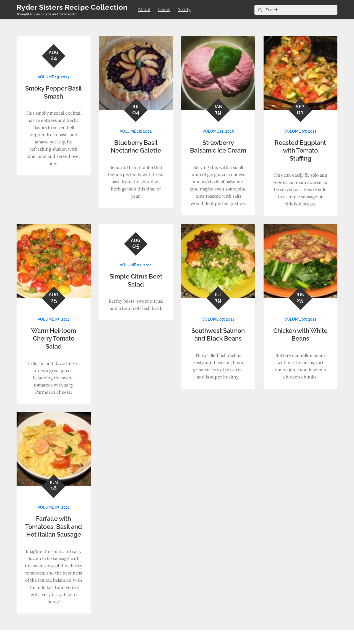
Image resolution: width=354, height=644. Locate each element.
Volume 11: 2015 (218, 131)
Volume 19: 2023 (54, 77)
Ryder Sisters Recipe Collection (72, 7)
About (144, 10)
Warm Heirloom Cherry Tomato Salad (54, 338)
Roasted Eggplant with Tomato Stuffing (300, 150)
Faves (164, 10)
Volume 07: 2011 (300, 131)
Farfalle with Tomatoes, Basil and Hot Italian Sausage (54, 526)
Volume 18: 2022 (136, 131)
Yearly (184, 10)
